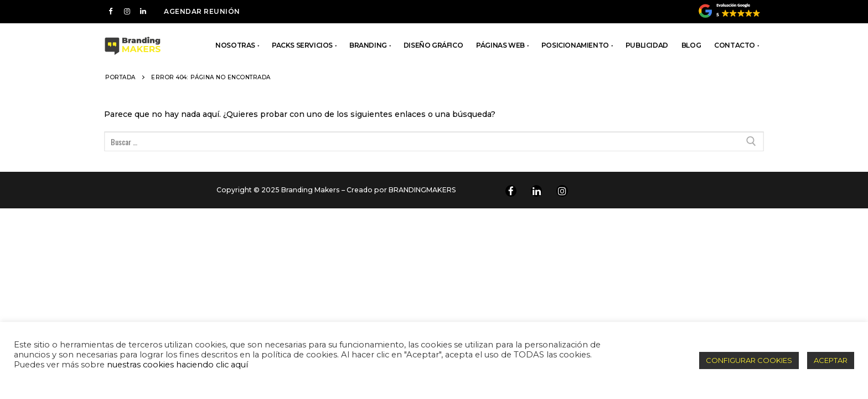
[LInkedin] (143, 11)
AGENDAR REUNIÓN (202, 11)
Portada (120, 77)
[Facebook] (110, 11)
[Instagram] (126, 11)
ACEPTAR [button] (831, 360)
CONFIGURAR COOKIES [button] (749, 360)
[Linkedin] (536, 191)
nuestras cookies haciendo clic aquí (177, 365)
